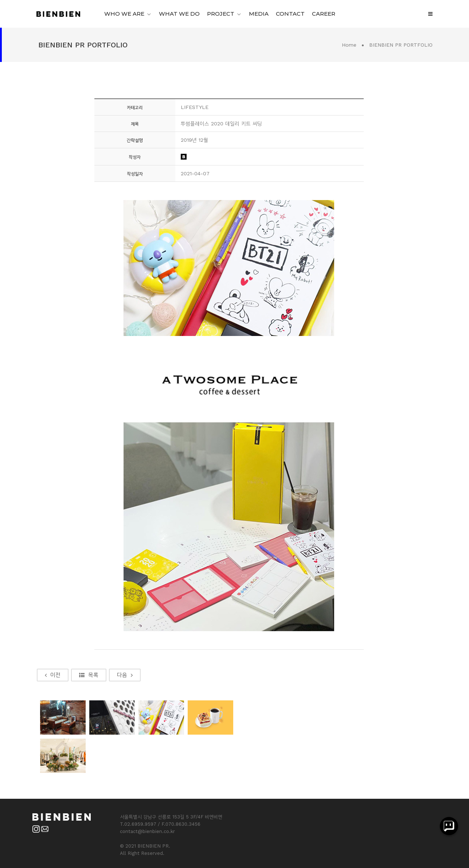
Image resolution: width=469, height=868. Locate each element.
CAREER (324, 14)
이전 (53, 675)
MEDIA (259, 14)
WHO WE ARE (124, 14)
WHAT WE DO (179, 14)
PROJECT (221, 14)
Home (349, 45)
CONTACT (290, 14)
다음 (125, 675)
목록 (89, 675)
